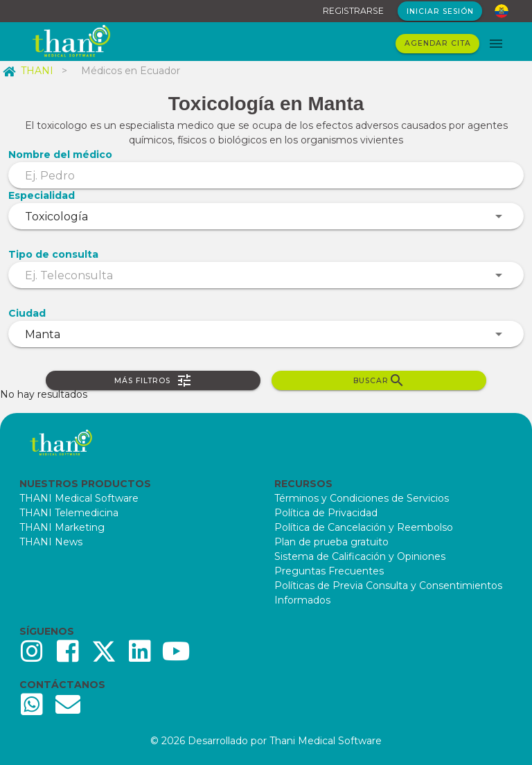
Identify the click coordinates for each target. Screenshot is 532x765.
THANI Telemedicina (69, 513)
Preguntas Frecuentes (329, 571)
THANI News (51, 542)
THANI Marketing (62, 527)
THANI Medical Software (79, 498)
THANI (28, 71)
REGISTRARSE (353, 11)
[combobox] (266, 216)
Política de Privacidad (326, 513)
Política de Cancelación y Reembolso (364, 527)
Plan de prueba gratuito (331, 542)
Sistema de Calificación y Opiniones (360, 556)
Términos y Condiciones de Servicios (362, 498)
